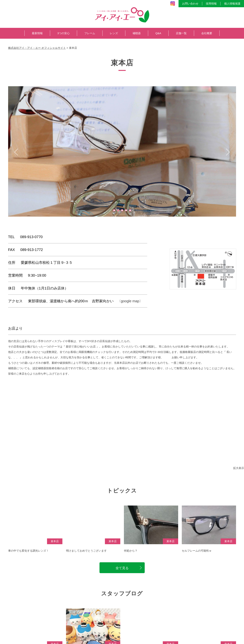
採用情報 (211, 4)
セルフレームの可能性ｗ (197, 554)
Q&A (158, 33)
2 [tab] (118, 210)
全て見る (122, 571)
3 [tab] (122, 210)
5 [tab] (130, 210)
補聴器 (137, 33)
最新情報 (37, 33)
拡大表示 (239, 468)
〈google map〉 (130, 301)
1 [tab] (114, 210)
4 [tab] (126, 210)
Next (228, 152)
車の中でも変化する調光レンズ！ (28, 554)
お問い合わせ (190, 4)
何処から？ (131, 554)
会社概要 (207, 33)
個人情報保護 (232, 4)
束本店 (55, 544)
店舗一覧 (181, 33)
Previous (16, 152)
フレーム (90, 33)
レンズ (114, 33)
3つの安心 (63, 33)
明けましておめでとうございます (86, 554)
